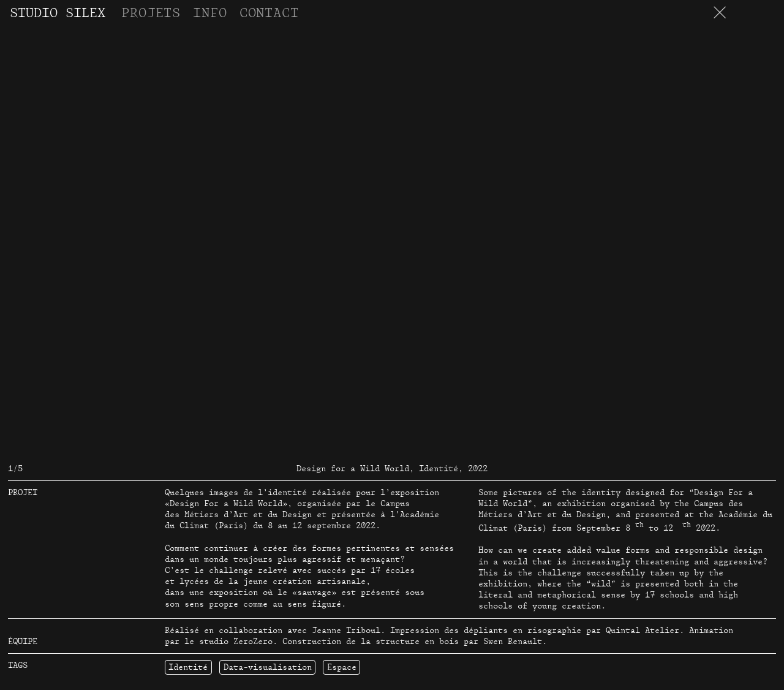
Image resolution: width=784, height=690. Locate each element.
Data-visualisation (268, 667)
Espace (342, 667)
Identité (188, 667)
